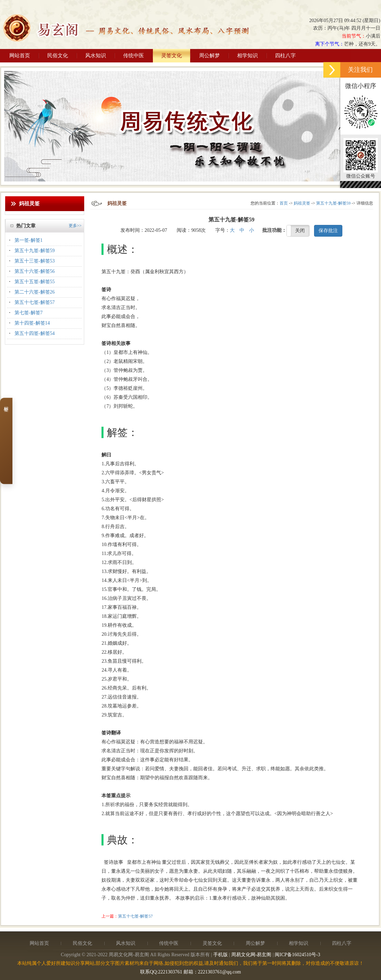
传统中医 (134, 56)
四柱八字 (285, 56)
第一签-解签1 (29, 240)
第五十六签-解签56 (35, 271)
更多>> (75, 226)
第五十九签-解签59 (35, 251)
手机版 (221, 955)
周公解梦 (209, 56)
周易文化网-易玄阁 (251, 955)
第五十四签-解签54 (35, 333)
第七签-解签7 (29, 313)
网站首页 (20, 56)
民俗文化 (58, 56)
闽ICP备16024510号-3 (297, 955)
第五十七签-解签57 (35, 302)
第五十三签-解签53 (35, 261)
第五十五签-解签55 (35, 282)
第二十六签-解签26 (35, 292)
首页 (284, 203)
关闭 (300, 231)
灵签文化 (172, 56)
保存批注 (328, 231)
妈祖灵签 (302, 203)
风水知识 (96, 56)
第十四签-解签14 (32, 323)
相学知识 (247, 56)
